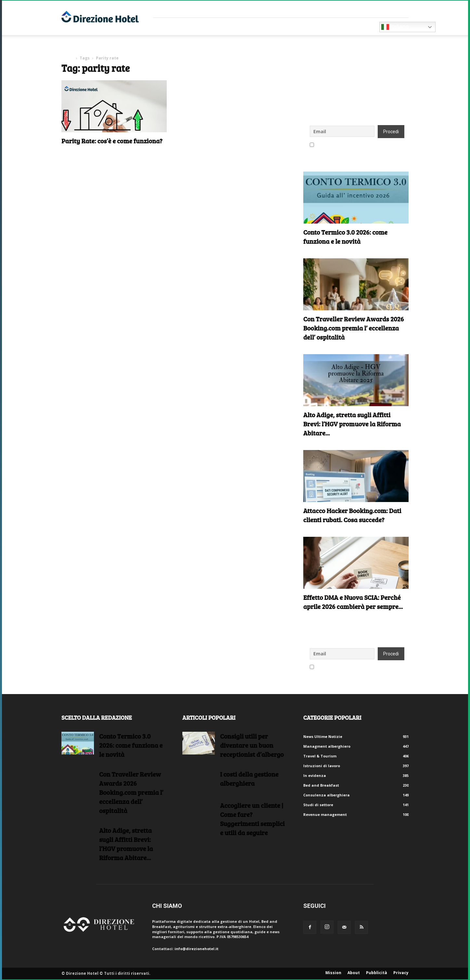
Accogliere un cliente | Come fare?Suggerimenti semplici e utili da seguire (252, 819)
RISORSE (253, 26)
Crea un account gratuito (366, 9)
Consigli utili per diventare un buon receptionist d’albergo (252, 745)
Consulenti (214, 26)
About (354, 973)
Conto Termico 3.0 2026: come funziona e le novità (345, 237)
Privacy (401, 973)
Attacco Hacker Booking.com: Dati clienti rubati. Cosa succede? (352, 515)
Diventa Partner (350, 26)
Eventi (282, 26)
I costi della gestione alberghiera (249, 779)
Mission (333, 973)
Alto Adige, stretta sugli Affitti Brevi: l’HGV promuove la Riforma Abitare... (352, 424)
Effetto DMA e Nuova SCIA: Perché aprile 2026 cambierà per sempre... (353, 602)
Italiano (395, 27)
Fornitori (173, 26)
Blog (308, 26)
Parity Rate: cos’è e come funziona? (112, 141)
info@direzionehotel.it (196, 949)
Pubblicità (377, 973)
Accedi (402, 9)
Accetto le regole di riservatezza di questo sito (356, 145)
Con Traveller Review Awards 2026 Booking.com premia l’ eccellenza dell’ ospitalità (353, 328)
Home (67, 58)
